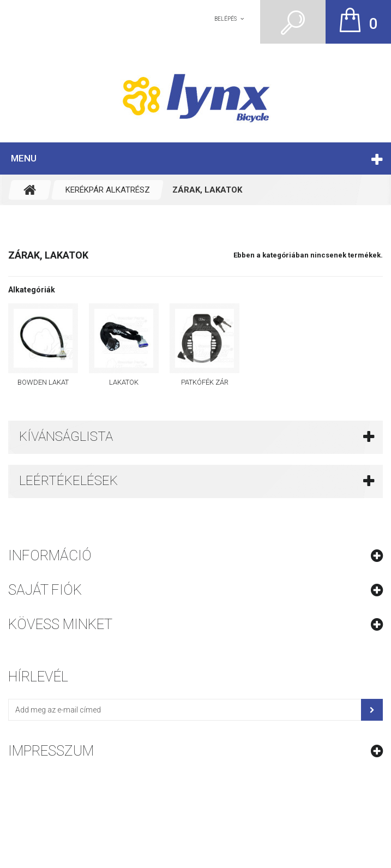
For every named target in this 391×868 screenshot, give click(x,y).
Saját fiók (45, 590)
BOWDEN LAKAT (43, 382)
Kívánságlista (66, 436)
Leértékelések (68, 481)
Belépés (225, 19)
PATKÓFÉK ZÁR (205, 382)
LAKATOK (124, 382)
